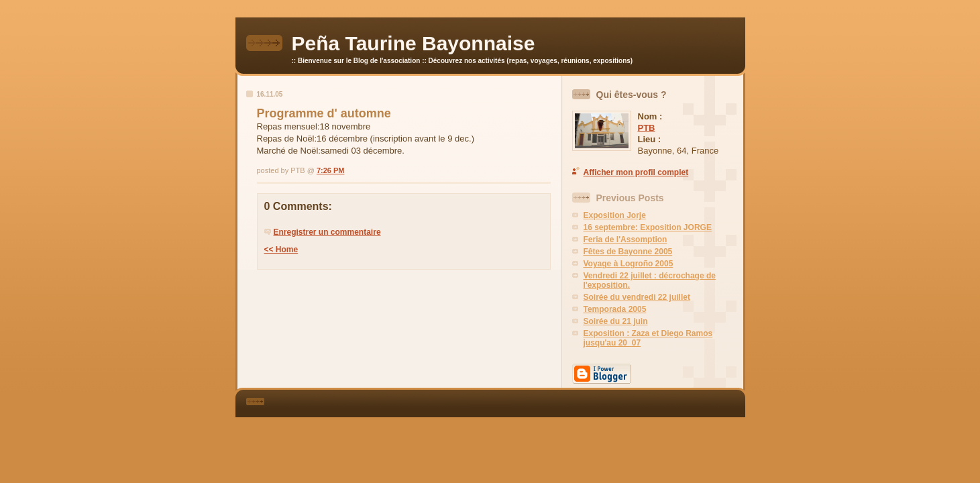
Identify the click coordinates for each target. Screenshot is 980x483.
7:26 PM (331, 170)
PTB (647, 128)
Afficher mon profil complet (636, 172)
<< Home (281, 250)
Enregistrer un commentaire (327, 232)
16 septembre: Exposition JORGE (648, 227)
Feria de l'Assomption (625, 239)
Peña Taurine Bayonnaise (414, 43)
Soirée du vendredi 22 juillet (637, 297)
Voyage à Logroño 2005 (629, 264)
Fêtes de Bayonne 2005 (628, 252)
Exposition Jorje (615, 215)
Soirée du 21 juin (616, 321)
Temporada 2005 (615, 309)
